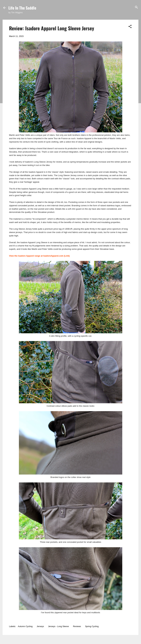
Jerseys (40, 626)
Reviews (77, 626)
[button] (130, 27)
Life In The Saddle (22, 8)
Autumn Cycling (25, 626)
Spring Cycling (92, 626)
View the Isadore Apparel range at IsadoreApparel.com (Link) (39, 256)
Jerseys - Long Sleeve (59, 626)
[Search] (136, 7)
